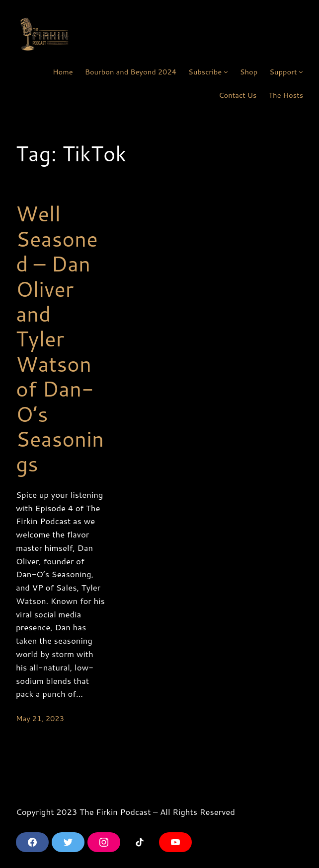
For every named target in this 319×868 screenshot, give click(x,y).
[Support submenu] (301, 72)
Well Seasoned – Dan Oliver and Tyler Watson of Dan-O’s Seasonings (60, 338)
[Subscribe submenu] (226, 72)
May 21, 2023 (40, 718)
